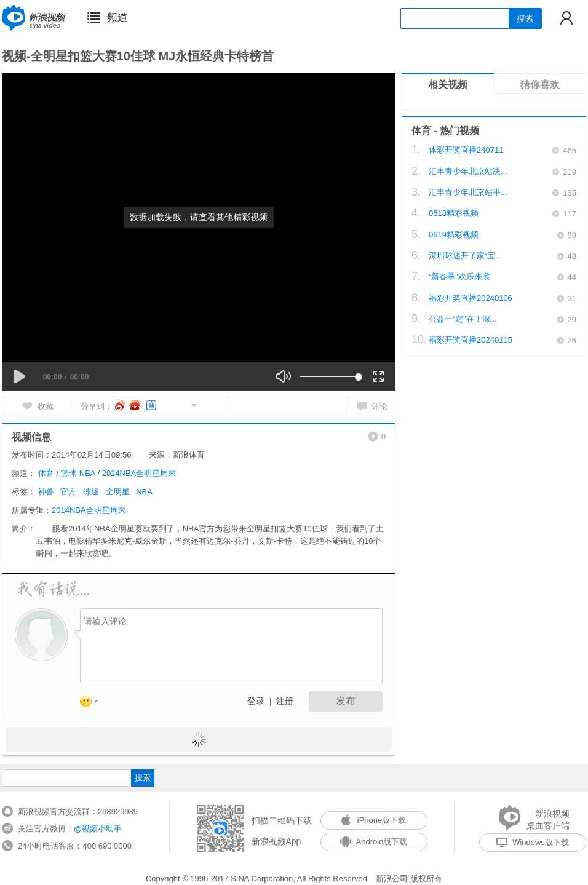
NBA (144, 492)
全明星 (118, 492)
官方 (68, 492)
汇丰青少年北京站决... (468, 171)
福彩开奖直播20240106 (471, 298)
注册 (285, 701)
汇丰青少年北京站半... (468, 192)
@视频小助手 (98, 829)
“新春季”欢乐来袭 (459, 276)
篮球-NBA (77, 473)
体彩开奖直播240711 (466, 150)
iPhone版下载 (374, 820)
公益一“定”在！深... (463, 319)
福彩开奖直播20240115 (471, 340)
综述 (91, 492)
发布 (346, 701)
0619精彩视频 (454, 235)
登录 (256, 701)
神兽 (46, 492)
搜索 (525, 18)
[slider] (329, 376)
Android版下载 (374, 842)
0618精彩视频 (454, 213)
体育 (46, 473)
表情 (93, 704)
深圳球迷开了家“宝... (465, 256)
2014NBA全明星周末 (139, 473)
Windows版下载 (533, 842)
